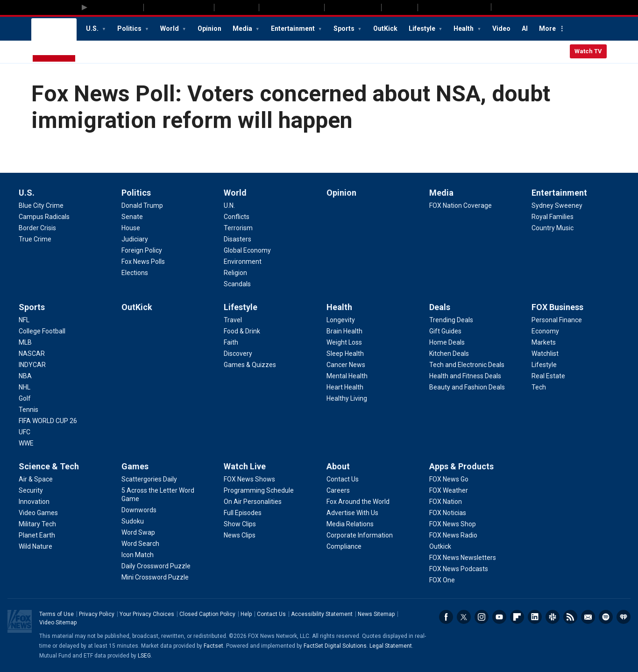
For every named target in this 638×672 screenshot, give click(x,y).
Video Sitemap (58, 622)
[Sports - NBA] (25, 376)
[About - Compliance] (344, 546)
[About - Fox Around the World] (358, 502)
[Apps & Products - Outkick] (440, 546)
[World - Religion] (235, 273)
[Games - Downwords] (139, 510)
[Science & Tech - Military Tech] (37, 524)
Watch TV (588, 51)
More (547, 28)
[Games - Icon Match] (138, 555)
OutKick (385, 28)
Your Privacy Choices (147, 614)
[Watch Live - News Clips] (240, 535)
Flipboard (517, 617)
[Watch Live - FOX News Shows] (249, 479)
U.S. (93, 28)
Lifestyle (423, 28)
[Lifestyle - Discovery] (238, 354)
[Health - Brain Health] (344, 331)
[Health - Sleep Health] (345, 354)
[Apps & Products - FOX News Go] (449, 479)
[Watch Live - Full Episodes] (243, 513)
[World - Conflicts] (237, 217)
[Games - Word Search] (140, 544)
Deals (440, 307)
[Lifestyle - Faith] (231, 342)
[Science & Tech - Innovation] (34, 502)
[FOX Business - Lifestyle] (544, 365)
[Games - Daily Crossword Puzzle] (156, 566)
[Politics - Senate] (132, 217)
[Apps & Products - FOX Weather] (449, 490)
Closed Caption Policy (207, 614)
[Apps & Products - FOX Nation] (446, 502)
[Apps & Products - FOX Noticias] (448, 513)
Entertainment (294, 28)
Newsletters (588, 617)
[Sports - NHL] (25, 387)
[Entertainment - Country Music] (553, 228)
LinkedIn (535, 617)
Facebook (446, 617)
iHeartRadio (624, 617)
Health (464, 28)
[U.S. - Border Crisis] (37, 228)
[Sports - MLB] (25, 342)
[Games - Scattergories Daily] (149, 479)
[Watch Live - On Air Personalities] (253, 502)
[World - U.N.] (229, 205)
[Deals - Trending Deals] (451, 320)
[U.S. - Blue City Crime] (41, 205)
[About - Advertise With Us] (352, 513)
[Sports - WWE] (26, 443)
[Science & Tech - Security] (31, 490)
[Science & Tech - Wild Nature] (35, 546)
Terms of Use (57, 614)
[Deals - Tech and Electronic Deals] (467, 365)
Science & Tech (49, 466)
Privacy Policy (97, 614)
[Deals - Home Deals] (447, 342)
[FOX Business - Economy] (545, 331)
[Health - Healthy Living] (347, 398)
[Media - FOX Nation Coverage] (461, 205)
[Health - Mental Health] (347, 376)
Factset (213, 646)
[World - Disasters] (237, 239)
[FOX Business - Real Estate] (548, 376)
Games (135, 466)
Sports (345, 28)
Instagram (482, 617)
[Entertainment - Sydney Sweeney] (557, 205)
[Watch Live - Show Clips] (240, 524)
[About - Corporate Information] (360, 535)
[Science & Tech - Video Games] (38, 513)
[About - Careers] (338, 490)
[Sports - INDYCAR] (32, 365)
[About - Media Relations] (350, 524)
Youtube (499, 617)
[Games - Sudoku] (133, 521)
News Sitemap (376, 614)
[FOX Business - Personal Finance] (557, 320)
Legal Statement (391, 646)
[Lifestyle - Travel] (233, 320)
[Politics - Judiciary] (135, 239)
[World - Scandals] (237, 284)
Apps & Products (461, 466)
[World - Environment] (243, 262)
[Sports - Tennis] (28, 410)
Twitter (464, 617)
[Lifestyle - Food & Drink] (242, 331)
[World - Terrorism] (238, 228)
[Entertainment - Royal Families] (553, 217)
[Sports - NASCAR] (32, 354)
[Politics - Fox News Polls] (143, 262)
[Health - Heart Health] (345, 387)
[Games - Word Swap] (138, 532)
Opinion (209, 28)
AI (525, 28)
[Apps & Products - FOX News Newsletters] (463, 558)
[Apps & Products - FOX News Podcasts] (459, 569)
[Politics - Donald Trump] (142, 205)
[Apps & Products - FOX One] (442, 580)
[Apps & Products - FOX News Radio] (453, 535)
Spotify (606, 617)
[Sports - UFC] (25, 432)
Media (243, 28)
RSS (570, 617)
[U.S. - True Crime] (35, 239)
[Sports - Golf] (25, 398)
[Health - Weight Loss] (344, 342)
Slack (553, 617)
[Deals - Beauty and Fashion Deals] (467, 387)
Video (501, 28)
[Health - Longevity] (341, 320)
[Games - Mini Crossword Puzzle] (155, 577)
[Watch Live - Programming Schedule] (259, 490)
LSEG (144, 656)
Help (246, 614)
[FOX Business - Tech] (539, 387)
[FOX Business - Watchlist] (545, 354)
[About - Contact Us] (343, 479)
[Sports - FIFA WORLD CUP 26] (48, 421)
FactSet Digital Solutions (335, 646)
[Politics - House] (131, 228)
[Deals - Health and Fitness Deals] (465, 376)
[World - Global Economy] (247, 250)
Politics (130, 28)
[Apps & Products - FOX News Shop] (453, 524)
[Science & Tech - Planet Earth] (37, 535)
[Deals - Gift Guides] (445, 331)
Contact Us (271, 614)
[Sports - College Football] (42, 331)
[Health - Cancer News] (346, 365)
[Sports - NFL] (24, 320)
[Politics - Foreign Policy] (142, 250)
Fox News (54, 41)
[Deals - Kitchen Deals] (449, 354)
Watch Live (245, 466)
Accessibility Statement (322, 614)
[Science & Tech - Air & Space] (36, 479)
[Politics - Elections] (135, 273)
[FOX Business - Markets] (544, 342)
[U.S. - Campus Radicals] (44, 217)
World (170, 28)
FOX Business (557, 307)
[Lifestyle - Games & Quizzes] (250, 365)
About (338, 466)
